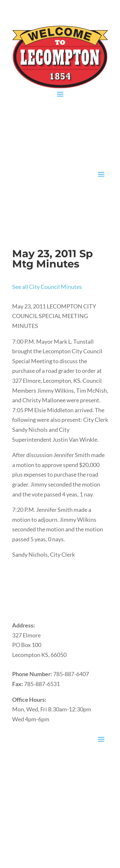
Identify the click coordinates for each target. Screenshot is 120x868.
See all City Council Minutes (47, 287)
